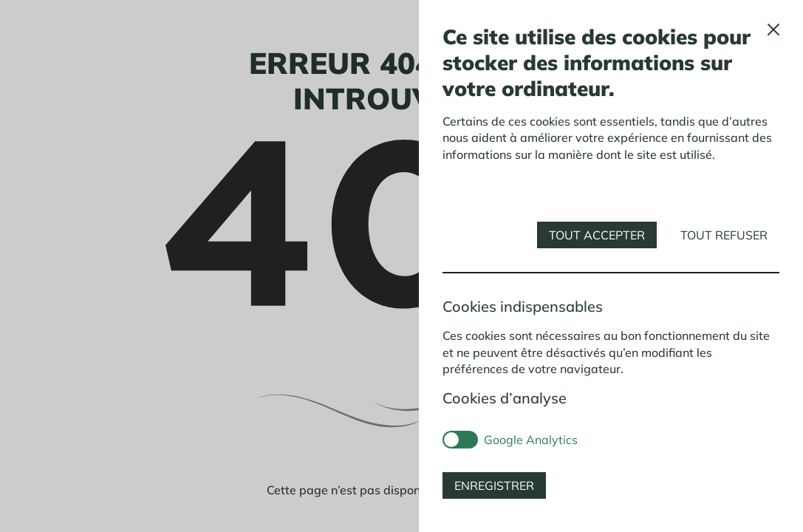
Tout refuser (724, 235)
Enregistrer (494, 485)
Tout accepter (597, 235)
